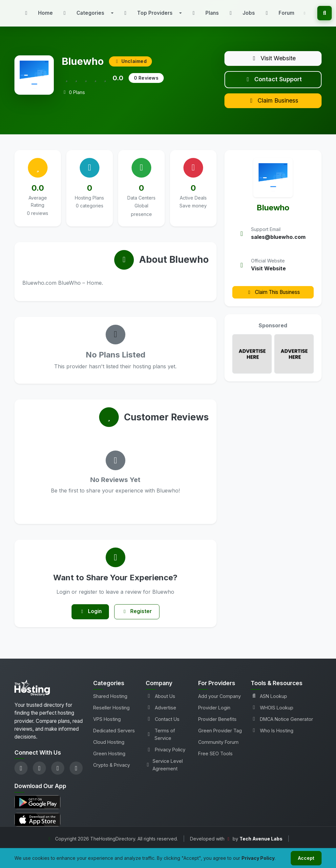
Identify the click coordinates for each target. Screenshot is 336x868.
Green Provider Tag (220, 736)
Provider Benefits (217, 724)
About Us (160, 701)
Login (89, 616)
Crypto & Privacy (112, 770)
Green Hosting (109, 759)
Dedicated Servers (114, 736)
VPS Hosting (107, 724)
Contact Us (163, 724)
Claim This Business (273, 296)
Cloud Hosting (109, 747)
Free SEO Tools (215, 759)
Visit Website (273, 59)
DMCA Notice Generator (282, 724)
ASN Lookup (269, 701)
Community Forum (218, 747)
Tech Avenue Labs (261, 844)
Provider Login (214, 713)
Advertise (161, 713)
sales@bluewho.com (278, 241)
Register (138, 616)
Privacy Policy (166, 755)
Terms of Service (160, 740)
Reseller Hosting (111, 713)
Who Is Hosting (272, 736)
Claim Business (273, 104)
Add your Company (220, 701)
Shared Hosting (110, 701)
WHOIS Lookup (272, 713)
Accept (305, 858)
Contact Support (273, 82)
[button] (87, 13)
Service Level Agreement (164, 770)
